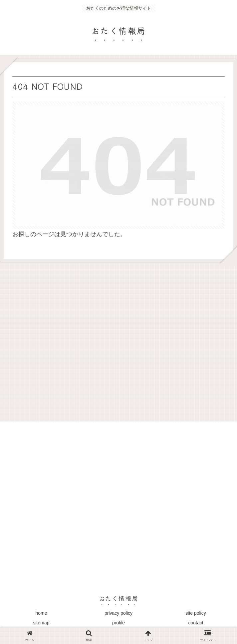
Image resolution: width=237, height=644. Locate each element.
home (41, 613)
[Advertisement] (118, 340)
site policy (196, 613)
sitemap (41, 623)
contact (196, 623)
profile (118, 623)
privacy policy (118, 613)
